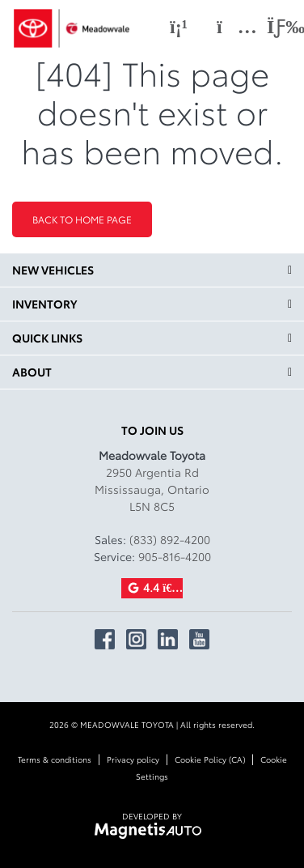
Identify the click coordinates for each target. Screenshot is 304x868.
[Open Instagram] (136, 639)
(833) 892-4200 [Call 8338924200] (170, 539)
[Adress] (229, 27)
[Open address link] (152, 489)
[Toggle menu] (272, 27)
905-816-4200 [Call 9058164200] (175, 556)
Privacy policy (133, 759)
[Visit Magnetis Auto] (152, 829)
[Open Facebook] (105, 639)
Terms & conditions (55, 759)
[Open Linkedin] (168, 639)
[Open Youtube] (199, 639)
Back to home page (82, 219)
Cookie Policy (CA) (210, 759)
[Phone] (179, 27)
